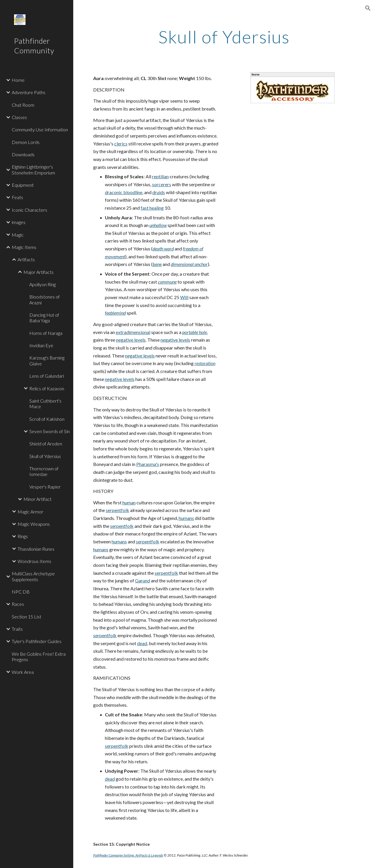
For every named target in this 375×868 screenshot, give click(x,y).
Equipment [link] (23, 185)
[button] (368, 8)
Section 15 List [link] (27, 617)
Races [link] (18, 604)
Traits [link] (17, 629)
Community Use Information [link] (40, 129)
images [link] (19, 222)
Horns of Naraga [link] (46, 333)
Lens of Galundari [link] (47, 376)
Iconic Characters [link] (29, 210)
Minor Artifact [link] (37, 499)
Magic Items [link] (24, 247)
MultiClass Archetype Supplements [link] (33, 576)
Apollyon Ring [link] (42, 284)
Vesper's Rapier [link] (45, 487)
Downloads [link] (23, 154)
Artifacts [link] (26, 259)
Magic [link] (18, 235)
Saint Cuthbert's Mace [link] (45, 404)
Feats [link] (17, 197)
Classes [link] (19, 117)
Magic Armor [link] (30, 512)
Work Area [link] (23, 672)
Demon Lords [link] (26, 142)
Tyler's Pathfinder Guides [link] (37, 641)
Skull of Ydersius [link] (45, 456)
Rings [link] (23, 536)
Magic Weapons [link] (34, 524)
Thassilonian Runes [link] (36, 549)
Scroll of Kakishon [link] (47, 419)
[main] (224, 37)
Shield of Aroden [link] (46, 444)
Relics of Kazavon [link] (47, 388)
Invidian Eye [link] (41, 345)
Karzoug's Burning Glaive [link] (47, 360)
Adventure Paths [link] (29, 92)
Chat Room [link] (23, 105)
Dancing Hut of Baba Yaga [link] (44, 318)
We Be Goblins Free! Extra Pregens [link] (39, 657)
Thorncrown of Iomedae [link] (44, 471)
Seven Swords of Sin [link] (50, 431)
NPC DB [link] (21, 592)
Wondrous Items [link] (34, 561)
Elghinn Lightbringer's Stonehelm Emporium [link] (33, 169)
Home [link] (18, 80)
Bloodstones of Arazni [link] (45, 299)
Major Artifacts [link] (39, 272)
